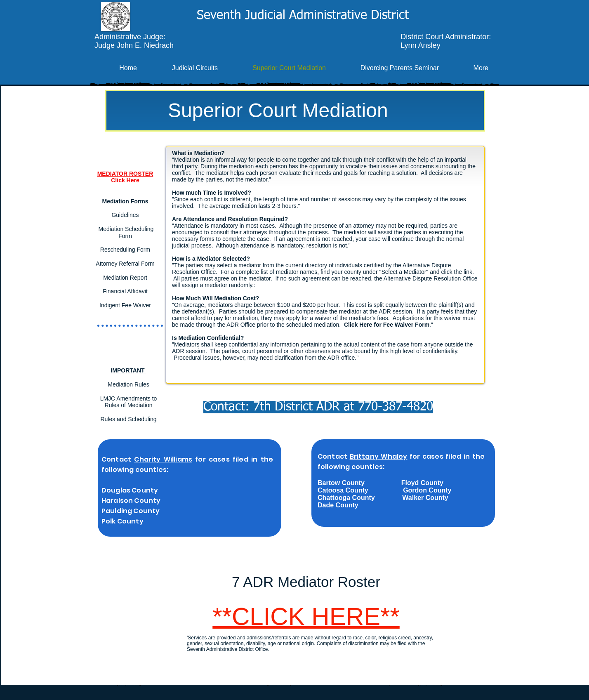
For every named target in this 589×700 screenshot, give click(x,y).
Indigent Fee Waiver (125, 305)
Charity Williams (163, 459)
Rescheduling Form (125, 250)
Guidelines (125, 215)
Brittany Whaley (379, 456)
